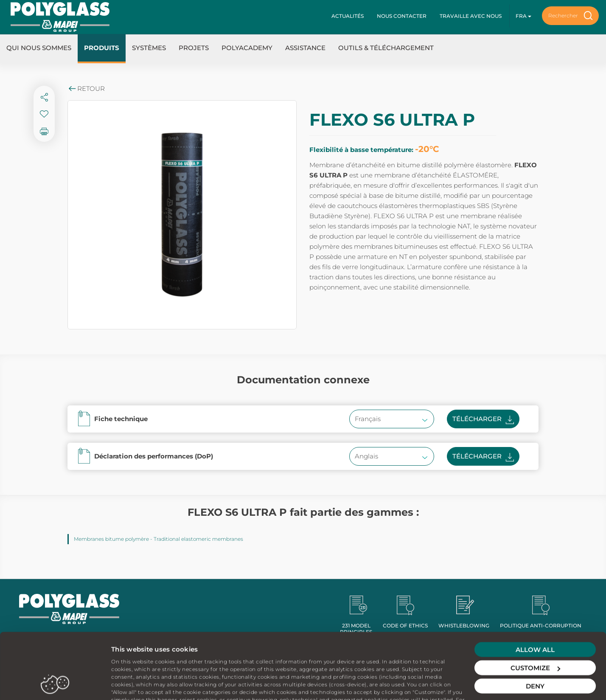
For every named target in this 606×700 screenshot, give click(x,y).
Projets (194, 48)
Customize (535, 631)
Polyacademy (247, 48)
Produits (102, 48)
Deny (535, 649)
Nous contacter (402, 16)
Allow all (535, 613)
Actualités (348, 16)
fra (523, 16)
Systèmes (149, 48)
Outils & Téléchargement (386, 48)
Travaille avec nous (471, 16)
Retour (86, 89)
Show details (132, 683)
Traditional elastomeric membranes (198, 539)
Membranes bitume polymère (111, 539)
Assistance (305, 48)
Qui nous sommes (39, 48)
